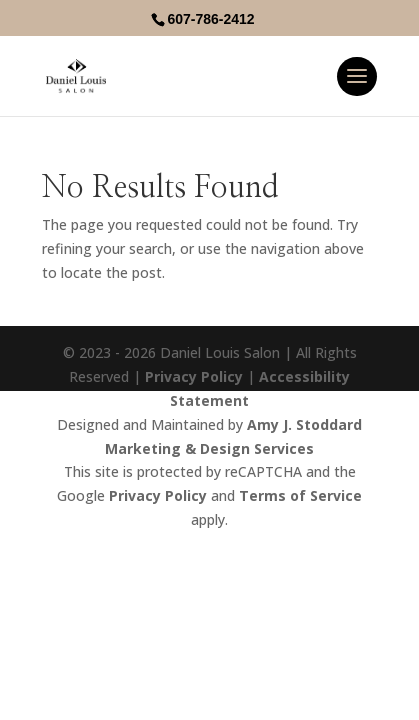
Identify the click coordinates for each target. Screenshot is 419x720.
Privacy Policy (194, 376)
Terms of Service (300, 495)
